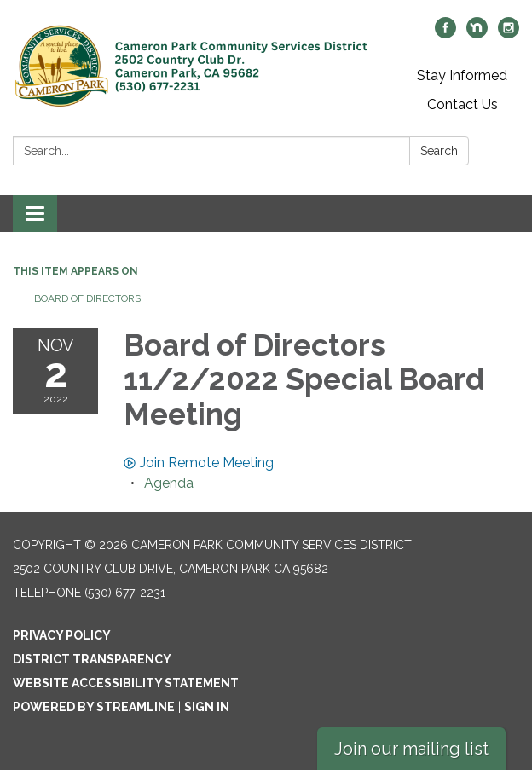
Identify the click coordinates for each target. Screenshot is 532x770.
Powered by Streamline (94, 707)
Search (439, 151)
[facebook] (445, 34)
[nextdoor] (477, 34)
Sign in (207, 707)
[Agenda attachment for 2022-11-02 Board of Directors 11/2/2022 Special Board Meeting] (169, 483)
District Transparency (92, 659)
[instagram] (509, 34)
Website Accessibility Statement (126, 683)
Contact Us (463, 104)
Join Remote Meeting (199, 463)
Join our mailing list (411, 749)
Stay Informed (462, 75)
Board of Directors (87, 298)
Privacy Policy (62, 635)
